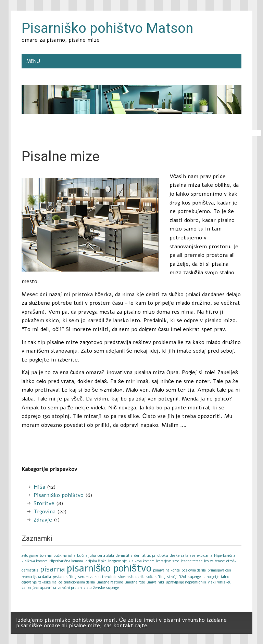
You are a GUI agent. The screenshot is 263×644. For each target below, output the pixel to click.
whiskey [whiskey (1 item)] (224, 582)
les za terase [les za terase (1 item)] (214, 561)
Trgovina (45, 512)
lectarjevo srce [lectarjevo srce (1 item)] (168, 561)
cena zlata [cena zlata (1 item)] (106, 556)
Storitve (44, 503)
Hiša (39, 487)
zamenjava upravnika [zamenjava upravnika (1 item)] (39, 588)
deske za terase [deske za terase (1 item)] (183, 556)
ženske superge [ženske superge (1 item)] (106, 588)
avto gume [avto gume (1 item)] (30, 556)
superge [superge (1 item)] (194, 577)
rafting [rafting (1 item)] (71, 577)
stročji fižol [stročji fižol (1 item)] (177, 577)
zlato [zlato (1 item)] (87, 588)
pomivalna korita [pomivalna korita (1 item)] (166, 570)
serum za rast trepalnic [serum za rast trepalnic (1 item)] (97, 577)
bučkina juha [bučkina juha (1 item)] (64, 556)
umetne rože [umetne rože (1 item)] (135, 582)
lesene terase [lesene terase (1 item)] (192, 561)
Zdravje (43, 520)
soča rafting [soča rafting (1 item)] (156, 577)
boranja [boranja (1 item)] (46, 556)
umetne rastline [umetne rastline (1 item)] (110, 582)
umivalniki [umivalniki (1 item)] (155, 582)
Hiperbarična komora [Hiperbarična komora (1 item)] (66, 561)
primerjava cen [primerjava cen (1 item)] (219, 570)
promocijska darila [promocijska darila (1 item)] (36, 577)
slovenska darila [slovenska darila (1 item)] (131, 577)
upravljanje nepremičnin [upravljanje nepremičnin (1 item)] (186, 582)
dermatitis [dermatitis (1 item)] (124, 556)
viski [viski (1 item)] (212, 582)
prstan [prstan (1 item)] (58, 577)
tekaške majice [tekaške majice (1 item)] (50, 582)
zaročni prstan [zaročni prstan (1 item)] (70, 588)
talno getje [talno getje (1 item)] (211, 577)
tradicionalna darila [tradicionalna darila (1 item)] (79, 582)
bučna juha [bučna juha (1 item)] (86, 556)
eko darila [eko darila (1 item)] (205, 556)
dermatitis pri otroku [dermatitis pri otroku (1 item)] (151, 556)
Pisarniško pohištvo (59, 495)
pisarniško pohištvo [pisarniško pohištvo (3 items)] (109, 568)
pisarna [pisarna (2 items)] (53, 569)
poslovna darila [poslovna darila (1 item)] (194, 570)
